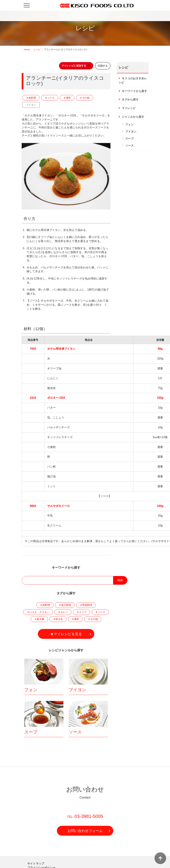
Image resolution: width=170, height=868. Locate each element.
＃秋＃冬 (58, 619)
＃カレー (63, 612)
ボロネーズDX (56, 398)
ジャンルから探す (133, 117)
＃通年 (67, 98)
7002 (33, 349)
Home (27, 50)
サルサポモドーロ (58, 506)
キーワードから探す (134, 91)
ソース (75, 732)
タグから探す (130, 99)
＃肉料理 (31, 98)
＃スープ (82, 612)
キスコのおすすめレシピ (133, 80)
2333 (33, 398)
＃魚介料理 (65, 605)
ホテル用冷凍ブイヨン (61, 349)
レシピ (37, 50)
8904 (33, 506)
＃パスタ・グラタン (38, 612)
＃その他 (85, 98)
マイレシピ (129, 108)
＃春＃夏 (39, 619)
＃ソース (50, 98)
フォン (31, 690)
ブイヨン (31, 105)
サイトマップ (36, 864)
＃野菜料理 (86, 605)
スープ (31, 732)
